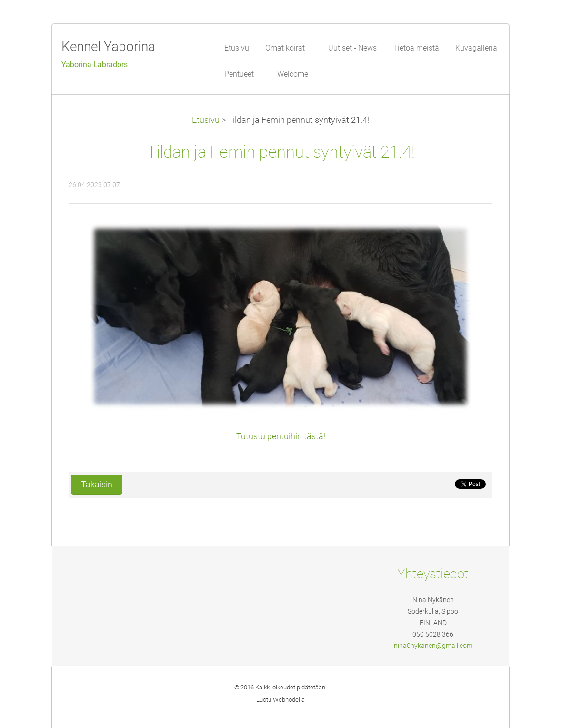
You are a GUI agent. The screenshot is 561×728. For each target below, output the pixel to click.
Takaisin (97, 485)
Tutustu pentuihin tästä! (281, 436)
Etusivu (206, 120)
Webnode (286, 700)
